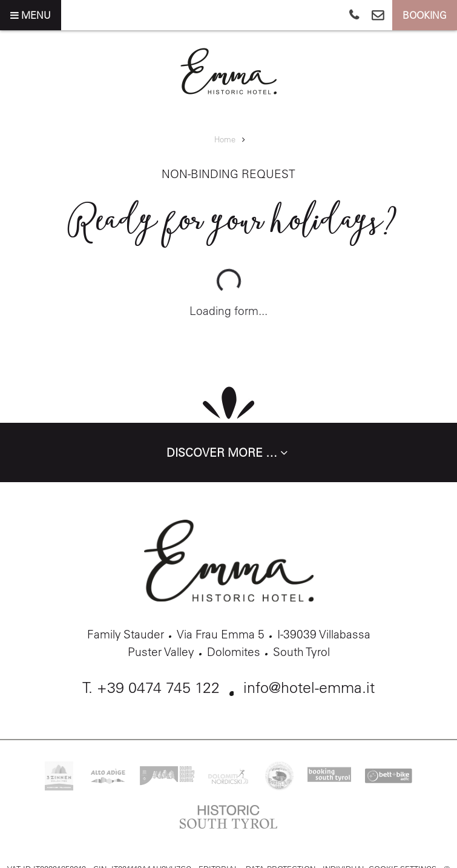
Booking (425, 15)
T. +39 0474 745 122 (151, 687)
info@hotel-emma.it (309, 687)
